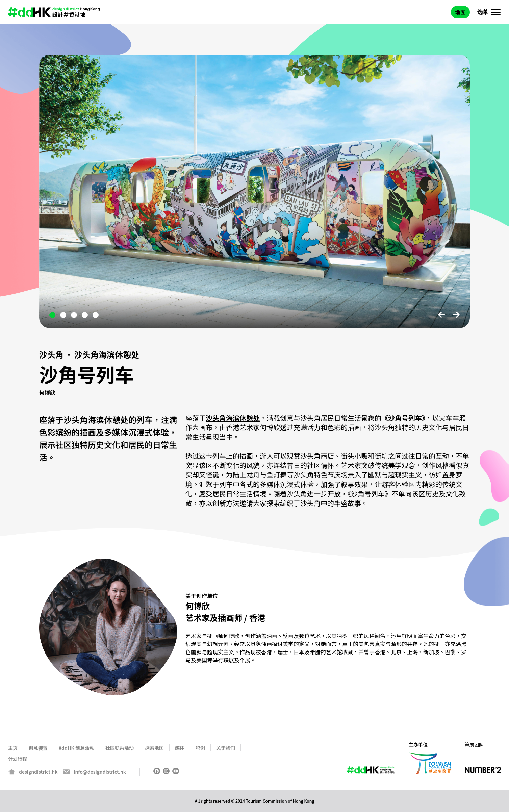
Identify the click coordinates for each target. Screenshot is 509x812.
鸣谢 (200, 748)
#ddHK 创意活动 (77, 748)
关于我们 (226, 748)
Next (456, 315)
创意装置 (38, 748)
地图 (460, 12)
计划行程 (18, 759)
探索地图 (154, 748)
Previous (441, 315)
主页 (13, 748)
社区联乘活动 (120, 748)
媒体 (180, 748)
